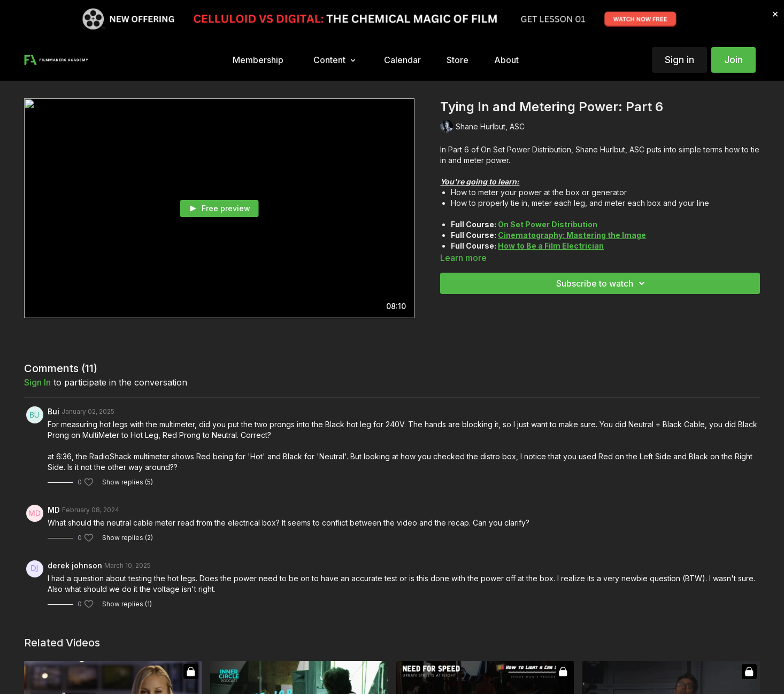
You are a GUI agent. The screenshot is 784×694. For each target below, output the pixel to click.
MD (54, 510)
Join (733, 60)
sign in (37, 382)
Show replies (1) (127, 604)
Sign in (679, 60)
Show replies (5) (128, 482)
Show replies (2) (128, 538)
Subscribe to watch (602, 283)
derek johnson (75, 565)
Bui (53, 411)
